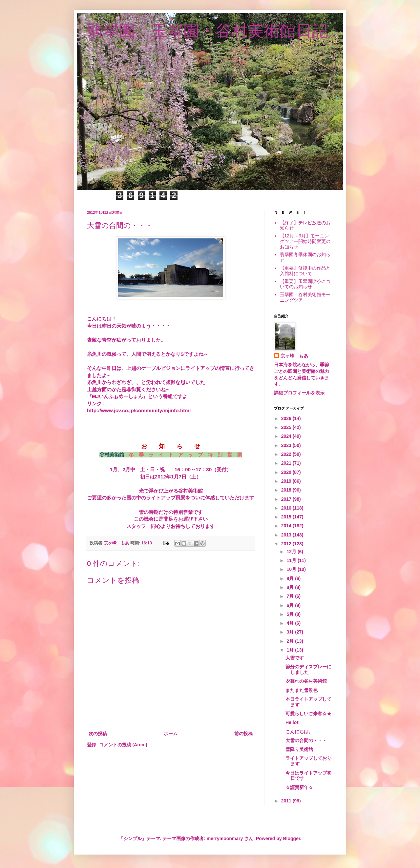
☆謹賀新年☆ (299, 787)
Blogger (291, 838)
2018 (287, 490)
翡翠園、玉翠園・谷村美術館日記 (208, 31)
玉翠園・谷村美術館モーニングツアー (305, 297)
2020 (287, 472)
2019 (287, 481)
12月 (292, 552)
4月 (291, 623)
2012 (287, 544)
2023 (287, 445)
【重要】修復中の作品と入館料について (305, 271)
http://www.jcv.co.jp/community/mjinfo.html (139, 410)
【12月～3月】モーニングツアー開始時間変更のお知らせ (305, 241)
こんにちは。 (299, 732)
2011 (287, 801)
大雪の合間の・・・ (306, 740)
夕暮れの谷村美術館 (306, 681)
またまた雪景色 (302, 690)
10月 (292, 569)
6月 (291, 605)
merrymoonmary (225, 838)
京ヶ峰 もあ (294, 356)
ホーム (171, 734)
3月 (291, 632)
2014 (287, 526)
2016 (287, 508)
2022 (287, 454)
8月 (291, 587)
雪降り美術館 (299, 749)
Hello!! (293, 722)
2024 (287, 436)
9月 (291, 578)
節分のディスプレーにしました (308, 669)
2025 (287, 427)
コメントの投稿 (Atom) (123, 745)
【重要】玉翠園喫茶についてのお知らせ (305, 284)
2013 (287, 535)
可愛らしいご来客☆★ (308, 714)
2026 (287, 418)
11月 (292, 560)
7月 (291, 596)
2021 (287, 463)
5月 (291, 614)
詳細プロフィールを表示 (299, 393)
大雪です (295, 658)
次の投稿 (98, 734)
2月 (291, 641)
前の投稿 (243, 734)
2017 (287, 499)
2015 (287, 517)
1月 (291, 650)
